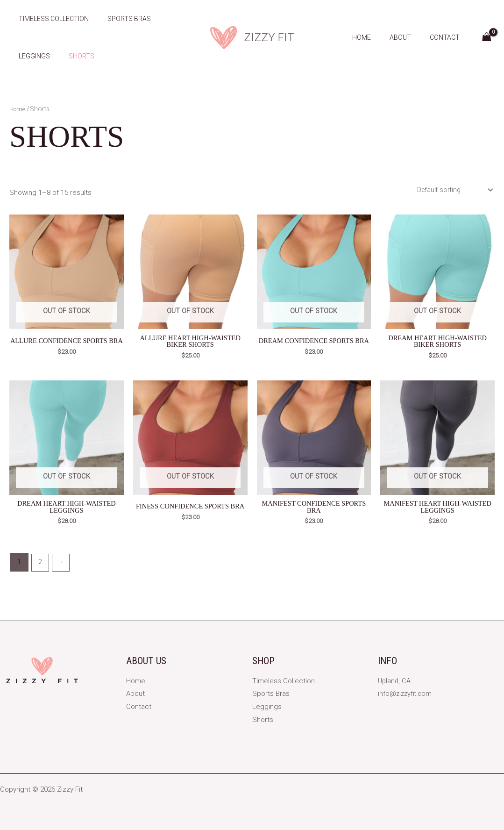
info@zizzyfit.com (406, 694)
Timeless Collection (51, 19)
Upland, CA (395, 681)
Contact (447, 37)
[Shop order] (452, 190)
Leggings (32, 56)
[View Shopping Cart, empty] (487, 38)
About (409, 37)
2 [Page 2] (40, 564)
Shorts (73, 56)
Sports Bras (121, 19)
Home (376, 37)
